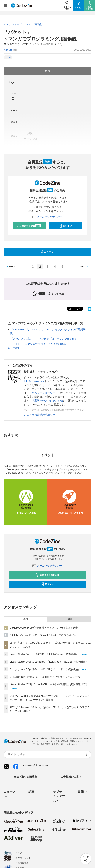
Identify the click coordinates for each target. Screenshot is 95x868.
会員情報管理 (22, 863)
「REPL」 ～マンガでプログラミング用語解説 (38, 344)
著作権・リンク (23, 858)
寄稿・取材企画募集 (25, 777)
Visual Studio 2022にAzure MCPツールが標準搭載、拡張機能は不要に (50, 684)
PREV (11, 267)
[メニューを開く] (6, 6)
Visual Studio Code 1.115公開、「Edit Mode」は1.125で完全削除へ (49, 662)
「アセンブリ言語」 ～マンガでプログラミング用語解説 (44, 339)
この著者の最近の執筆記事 (40, 415)
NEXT (85, 267)
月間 (69, 619)
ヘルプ (19, 853)
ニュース (10, 794)
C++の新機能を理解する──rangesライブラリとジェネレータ (45, 677)
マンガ (8, 57)
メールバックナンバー (47, 217)
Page (13, 82)
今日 (26, 619)
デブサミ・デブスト (59, 797)
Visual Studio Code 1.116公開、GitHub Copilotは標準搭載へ (44, 654)
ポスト (74, 309)
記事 (34, 792)
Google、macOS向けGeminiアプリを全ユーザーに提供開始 (44, 669)
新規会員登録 (29, 226)
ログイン (65, 226)
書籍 (83, 792)
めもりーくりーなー (43, 393)
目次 (66, 71)
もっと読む (14, 348)
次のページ (47, 252)
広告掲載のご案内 (71, 777)
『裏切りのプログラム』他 (47, 401)
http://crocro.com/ (34, 381)
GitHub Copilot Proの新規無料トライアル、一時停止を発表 (44, 628)
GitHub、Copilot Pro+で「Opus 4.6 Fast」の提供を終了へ (43, 635)
